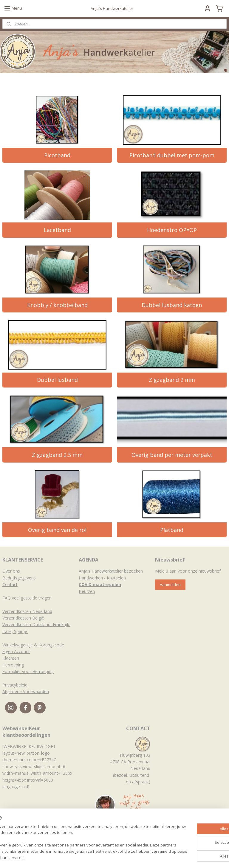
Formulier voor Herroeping (28, 671)
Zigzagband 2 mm (172, 380)
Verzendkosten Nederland (27, 611)
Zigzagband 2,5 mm (57, 455)
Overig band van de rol (57, 530)
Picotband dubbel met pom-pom (172, 155)
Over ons (11, 571)
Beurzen (87, 591)
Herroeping (13, 665)
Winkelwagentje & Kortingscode (33, 645)
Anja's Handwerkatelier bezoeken (111, 571)
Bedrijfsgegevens (19, 578)
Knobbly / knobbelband (57, 305)
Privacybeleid (15, 685)
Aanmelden (170, 585)
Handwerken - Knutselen (102, 578)
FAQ (7, 598)
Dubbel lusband (57, 380)
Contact (10, 584)
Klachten (11, 658)
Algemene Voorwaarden (26, 691)
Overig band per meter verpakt (172, 455)
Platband (172, 530)
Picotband (57, 155)
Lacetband (57, 230)
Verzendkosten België (23, 618)
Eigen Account (16, 651)
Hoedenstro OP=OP (172, 230)
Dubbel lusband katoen (172, 305)
